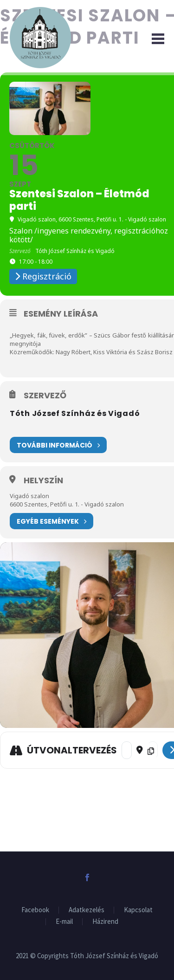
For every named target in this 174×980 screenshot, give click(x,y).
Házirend (105, 922)
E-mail (64, 922)
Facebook (35, 910)
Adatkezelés (87, 910)
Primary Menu (158, 39)
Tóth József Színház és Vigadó (75, 413)
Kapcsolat (138, 910)
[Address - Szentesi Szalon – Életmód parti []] (127, 750)
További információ (58, 445)
